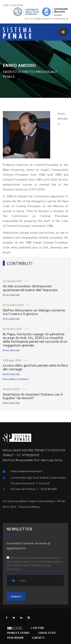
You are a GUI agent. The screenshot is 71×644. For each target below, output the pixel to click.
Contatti (38, 638)
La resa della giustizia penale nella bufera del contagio (35, 367)
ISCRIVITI (16, 596)
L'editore (38, 628)
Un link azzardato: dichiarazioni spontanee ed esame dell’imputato (30, 288)
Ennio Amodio (11, 295)
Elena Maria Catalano (16, 379)
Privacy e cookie (18, 633)
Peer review (15, 638)
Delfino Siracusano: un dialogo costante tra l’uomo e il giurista (34, 312)
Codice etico (47, 633)
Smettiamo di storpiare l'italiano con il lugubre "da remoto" (33, 396)
